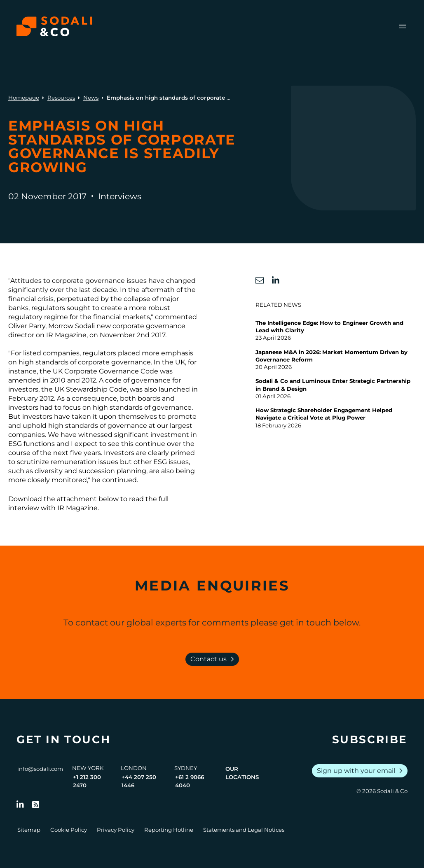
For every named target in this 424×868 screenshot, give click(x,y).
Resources (61, 98)
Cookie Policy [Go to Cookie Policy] (69, 830)
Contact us (214, 659)
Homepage (24, 98)
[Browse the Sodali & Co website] (54, 26)
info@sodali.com (40, 769)
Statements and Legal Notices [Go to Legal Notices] (244, 830)
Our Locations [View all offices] (242, 773)
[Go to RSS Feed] (36, 805)
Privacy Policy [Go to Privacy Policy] (116, 830)
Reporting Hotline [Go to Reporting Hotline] (169, 830)
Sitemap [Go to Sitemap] (29, 830)
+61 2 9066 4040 (190, 781)
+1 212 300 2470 (87, 781)
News (91, 98)
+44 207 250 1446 (139, 781)
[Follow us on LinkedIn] (20, 805)
